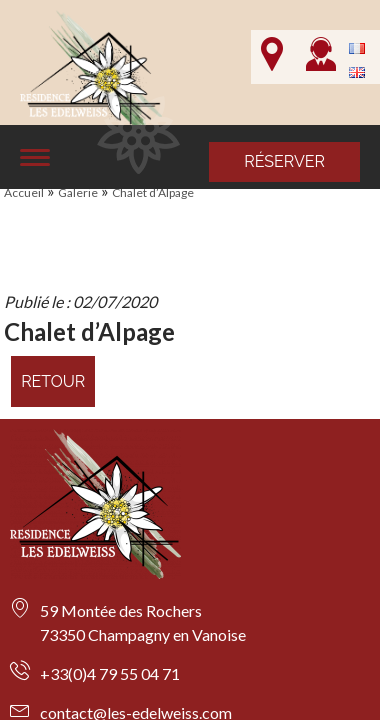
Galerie (78, 192)
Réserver (284, 161)
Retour (53, 381)
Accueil (24, 192)
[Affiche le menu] (35, 157)
